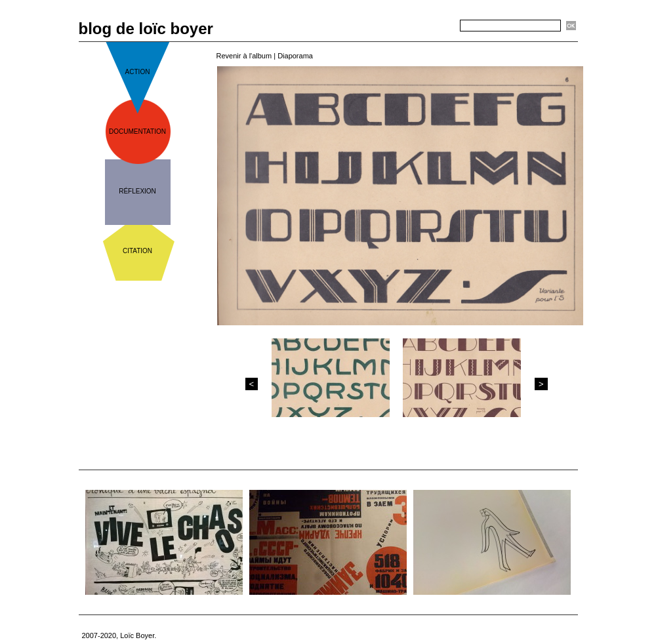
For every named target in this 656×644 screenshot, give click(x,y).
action (138, 72)
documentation (137, 131)
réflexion (137, 191)
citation (137, 251)
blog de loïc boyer (146, 29)
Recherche (437, 26)
